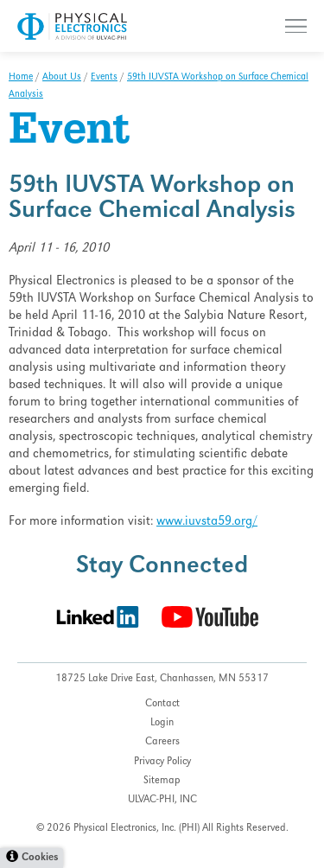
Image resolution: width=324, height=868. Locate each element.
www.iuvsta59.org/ (207, 522)
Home (21, 78)
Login (162, 723)
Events (104, 78)
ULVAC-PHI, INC (162, 800)
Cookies (40, 858)
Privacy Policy (162, 762)
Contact (162, 704)
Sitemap (162, 781)
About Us (62, 78)
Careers (162, 742)
